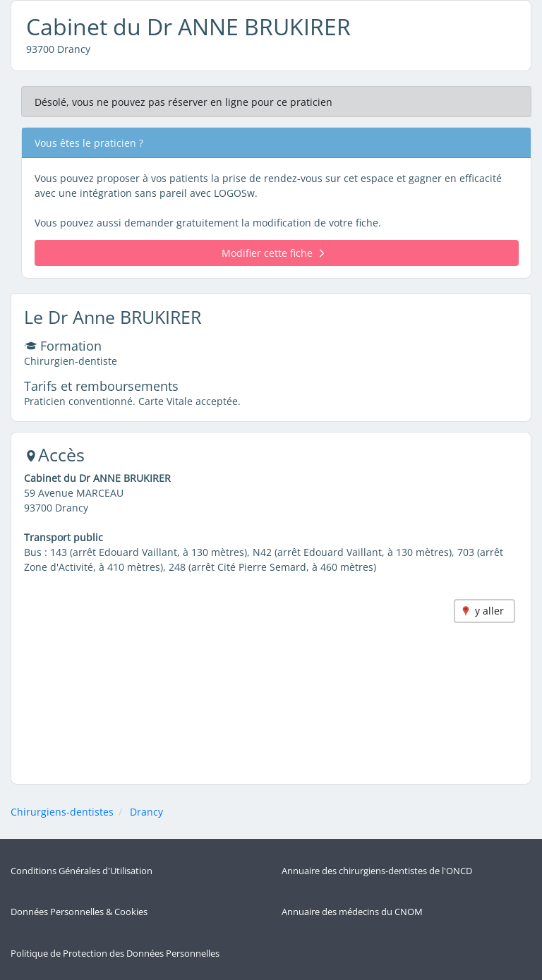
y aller (489, 611)
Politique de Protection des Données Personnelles (115, 954)
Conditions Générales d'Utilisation (82, 871)
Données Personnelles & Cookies (79, 912)
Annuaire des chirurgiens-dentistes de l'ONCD (377, 871)
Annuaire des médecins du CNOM (352, 912)
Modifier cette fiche (273, 253)
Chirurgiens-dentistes (62, 812)
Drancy (146, 812)
